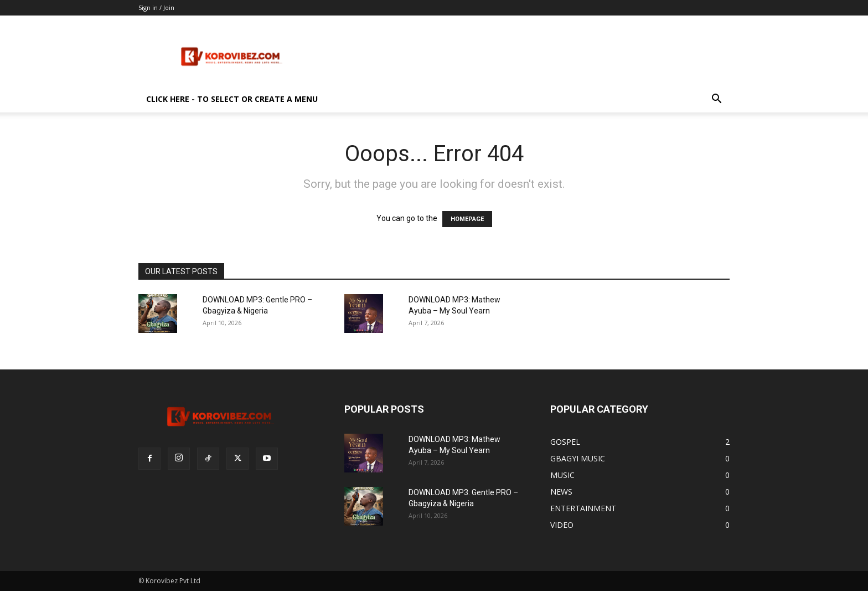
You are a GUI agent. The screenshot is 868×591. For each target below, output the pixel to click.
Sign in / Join (156, 7)
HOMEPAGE (467, 219)
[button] (716, 100)
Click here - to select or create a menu (232, 99)
